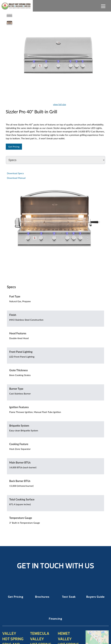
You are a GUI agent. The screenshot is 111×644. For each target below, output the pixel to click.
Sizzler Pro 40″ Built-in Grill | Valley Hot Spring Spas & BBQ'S (16, 6)
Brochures (42, 597)
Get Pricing (14, 147)
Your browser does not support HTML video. (10, 32)
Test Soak (69, 597)
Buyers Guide (95, 597)
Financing (55, 619)
